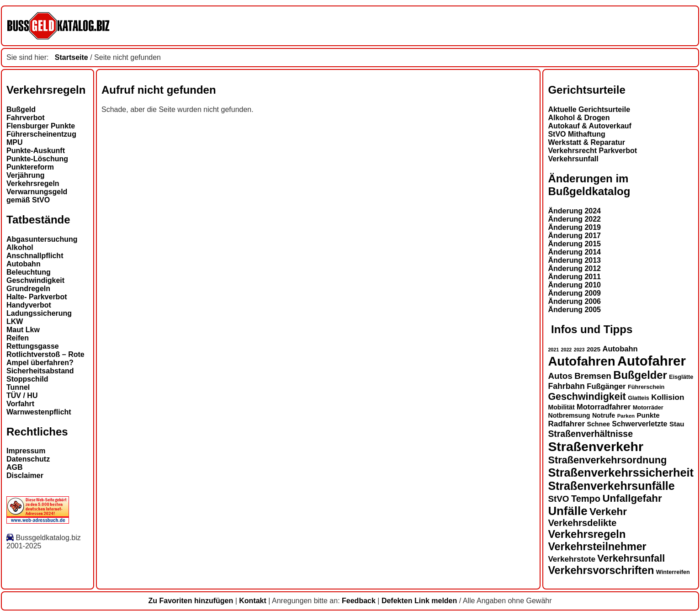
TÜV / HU (22, 396)
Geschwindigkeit (35, 280)
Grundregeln (28, 289)
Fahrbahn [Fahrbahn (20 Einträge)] (566, 386)
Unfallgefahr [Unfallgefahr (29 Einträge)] (632, 498)
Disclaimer (25, 475)
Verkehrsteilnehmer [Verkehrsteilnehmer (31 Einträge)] (597, 547)
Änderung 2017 (574, 236)
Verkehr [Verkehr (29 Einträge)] (608, 512)
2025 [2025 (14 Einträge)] (594, 349)
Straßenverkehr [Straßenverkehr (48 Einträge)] (596, 446)
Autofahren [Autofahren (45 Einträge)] (581, 361)
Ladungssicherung (39, 313)
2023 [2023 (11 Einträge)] (579, 350)
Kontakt (253, 601)
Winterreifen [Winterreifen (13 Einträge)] (673, 572)
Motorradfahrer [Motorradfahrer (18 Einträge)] (604, 407)
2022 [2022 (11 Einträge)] (567, 350)
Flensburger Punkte (41, 126)
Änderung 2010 (574, 285)
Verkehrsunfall (573, 159)
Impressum (26, 451)
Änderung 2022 (574, 219)
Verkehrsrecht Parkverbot (592, 151)
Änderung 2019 (574, 227)
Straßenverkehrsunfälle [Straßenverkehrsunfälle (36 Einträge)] (611, 486)
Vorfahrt (20, 404)
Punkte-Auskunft (36, 151)
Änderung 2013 (574, 260)
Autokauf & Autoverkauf (590, 126)
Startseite (72, 57)
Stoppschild (27, 379)
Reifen (18, 338)
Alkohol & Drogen (579, 118)
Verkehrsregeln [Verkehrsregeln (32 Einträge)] (587, 534)
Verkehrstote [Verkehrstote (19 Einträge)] (571, 559)
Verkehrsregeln (33, 183)
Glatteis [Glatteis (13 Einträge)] (639, 398)
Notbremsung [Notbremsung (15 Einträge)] (569, 415)
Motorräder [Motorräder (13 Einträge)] (648, 408)
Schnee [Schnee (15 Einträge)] (599, 424)
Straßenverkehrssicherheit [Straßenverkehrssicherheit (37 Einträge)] (621, 473)
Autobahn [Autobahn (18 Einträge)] (620, 349)
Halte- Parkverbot (37, 297)
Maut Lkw (23, 330)
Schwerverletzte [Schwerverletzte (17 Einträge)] (639, 424)
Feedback (359, 601)
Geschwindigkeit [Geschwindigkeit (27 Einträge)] (587, 397)
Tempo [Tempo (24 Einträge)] (586, 499)
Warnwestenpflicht (39, 412)
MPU (15, 142)
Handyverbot (29, 305)
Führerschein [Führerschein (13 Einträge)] (646, 387)
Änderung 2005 (574, 310)
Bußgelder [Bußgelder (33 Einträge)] (640, 375)
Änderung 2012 (574, 268)
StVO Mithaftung (576, 134)
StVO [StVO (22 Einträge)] (558, 499)
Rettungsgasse (33, 346)
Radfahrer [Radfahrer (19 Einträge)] (566, 424)
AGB (15, 467)
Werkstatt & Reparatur (586, 142)
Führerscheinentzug (41, 134)
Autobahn (24, 264)
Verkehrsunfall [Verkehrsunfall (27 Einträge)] (631, 558)
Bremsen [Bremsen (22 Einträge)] (593, 376)
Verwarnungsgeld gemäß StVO (37, 196)
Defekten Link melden (419, 601)
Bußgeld (21, 109)
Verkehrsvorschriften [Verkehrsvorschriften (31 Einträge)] (601, 570)
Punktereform (30, 167)
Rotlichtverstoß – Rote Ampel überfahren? (45, 358)
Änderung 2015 (574, 244)
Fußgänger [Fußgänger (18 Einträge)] (606, 386)
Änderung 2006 (574, 301)
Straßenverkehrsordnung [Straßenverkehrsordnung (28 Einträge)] (607, 460)
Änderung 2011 (574, 277)
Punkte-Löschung (37, 159)
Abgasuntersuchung (42, 239)
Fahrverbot (26, 118)
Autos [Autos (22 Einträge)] (560, 376)
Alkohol (20, 247)
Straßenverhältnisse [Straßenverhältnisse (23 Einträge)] (590, 434)
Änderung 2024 (574, 211)
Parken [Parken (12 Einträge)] (626, 416)
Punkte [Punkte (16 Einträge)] (648, 415)
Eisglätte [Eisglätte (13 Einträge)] (681, 377)
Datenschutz (28, 459)
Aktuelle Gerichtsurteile (589, 109)
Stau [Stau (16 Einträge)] (677, 424)
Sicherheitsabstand (40, 371)
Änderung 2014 (574, 252)
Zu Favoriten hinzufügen (191, 601)
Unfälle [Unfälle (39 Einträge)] (567, 511)
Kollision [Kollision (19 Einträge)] (668, 397)
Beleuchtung (29, 272)
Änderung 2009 (574, 293)
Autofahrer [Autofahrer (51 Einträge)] (652, 361)
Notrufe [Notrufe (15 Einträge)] (604, 415)
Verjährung (26, 175)
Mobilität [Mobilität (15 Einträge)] (561, 407)
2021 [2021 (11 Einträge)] (553, 350)
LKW (15, 321)
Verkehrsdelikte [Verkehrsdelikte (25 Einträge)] (582, 523)
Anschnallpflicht (35, 256)
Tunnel (18, 387)
